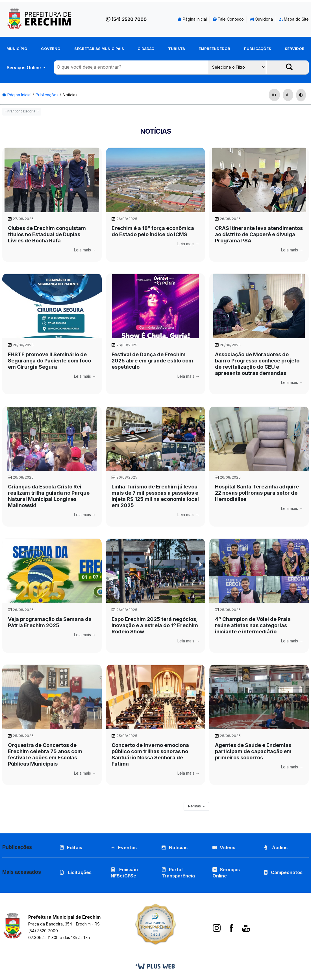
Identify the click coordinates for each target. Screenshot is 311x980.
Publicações (258, 49)
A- (288, 95)
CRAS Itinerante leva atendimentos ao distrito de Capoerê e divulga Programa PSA (259, 234)
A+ (274, 95)
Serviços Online (24, 68)
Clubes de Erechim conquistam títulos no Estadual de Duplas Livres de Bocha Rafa (47, 234)
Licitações (76, 872)
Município (17, 49)
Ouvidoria (261, 19)
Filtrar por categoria (21, 111)
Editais (71, 848)
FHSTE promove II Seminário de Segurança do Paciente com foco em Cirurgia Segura (49, 361)
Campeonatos (287, 872)
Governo (51, 49)
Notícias (70, 95)
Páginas (195, 806)
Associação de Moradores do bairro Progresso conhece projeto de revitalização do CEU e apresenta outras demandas (257, 364)
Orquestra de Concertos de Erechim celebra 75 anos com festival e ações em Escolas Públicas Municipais (45, 754)
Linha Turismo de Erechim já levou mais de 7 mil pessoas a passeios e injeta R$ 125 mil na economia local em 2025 (155, 496)
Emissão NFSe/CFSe (124, 873)
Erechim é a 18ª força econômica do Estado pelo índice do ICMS (153, 231)
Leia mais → (85, 250)
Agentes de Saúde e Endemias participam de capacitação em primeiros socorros (253, 751)
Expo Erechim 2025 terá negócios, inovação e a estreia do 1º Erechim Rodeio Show (155, 625)
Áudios (276, 848)
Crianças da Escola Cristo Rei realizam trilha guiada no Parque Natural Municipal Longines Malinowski (49, 496)
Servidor (295, 49)
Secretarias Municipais (99, 49)
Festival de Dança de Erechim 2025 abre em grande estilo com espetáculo (152, 361)
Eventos (127, 848)
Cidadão (146, 49)
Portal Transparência (178, 873)
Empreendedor (214, 49)
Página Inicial (192, 19)
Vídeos (224, 848)
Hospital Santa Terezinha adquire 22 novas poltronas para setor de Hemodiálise (257, 493)
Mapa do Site (294, 19)
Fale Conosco (228, 19)
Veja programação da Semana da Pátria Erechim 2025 (50, 622)
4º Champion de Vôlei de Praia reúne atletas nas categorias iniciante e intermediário (253, 625)
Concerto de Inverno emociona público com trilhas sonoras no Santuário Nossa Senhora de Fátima (150, 754)
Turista (177, 49)
